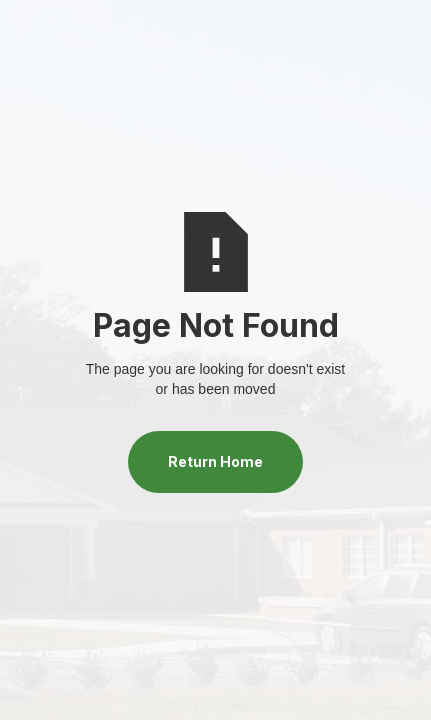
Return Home (215, 461)
